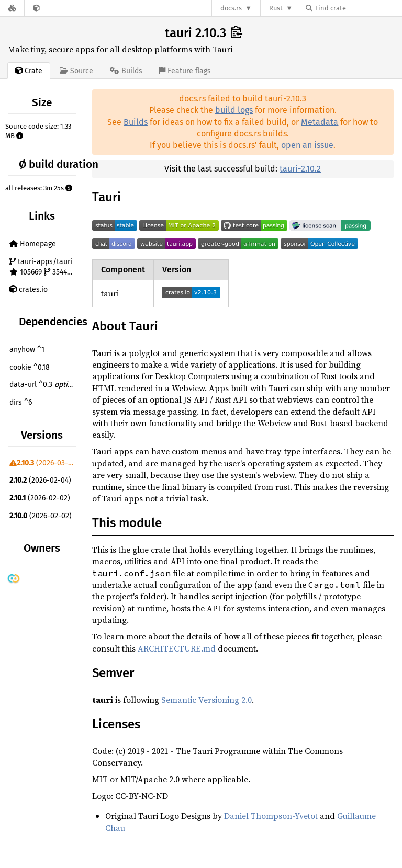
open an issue (307, 145)
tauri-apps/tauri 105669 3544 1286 (44, 267)
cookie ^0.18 (30, 367)
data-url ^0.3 (44, 385)
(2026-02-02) (40, 498)
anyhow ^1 (27, 350)
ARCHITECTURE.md (177, 648)
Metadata (320, 122)
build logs (234, 110)
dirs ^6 (21, 402)
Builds (136, 122)
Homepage (33, 244)
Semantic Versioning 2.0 (206, 700)
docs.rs (231, 8)
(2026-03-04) (44, 463)
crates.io (29, 289)
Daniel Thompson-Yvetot (271, 816)
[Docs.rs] (12, 8)
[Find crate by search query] (358, 8)
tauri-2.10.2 (300, 169)
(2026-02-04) (40, 480)
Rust (276, 8)
